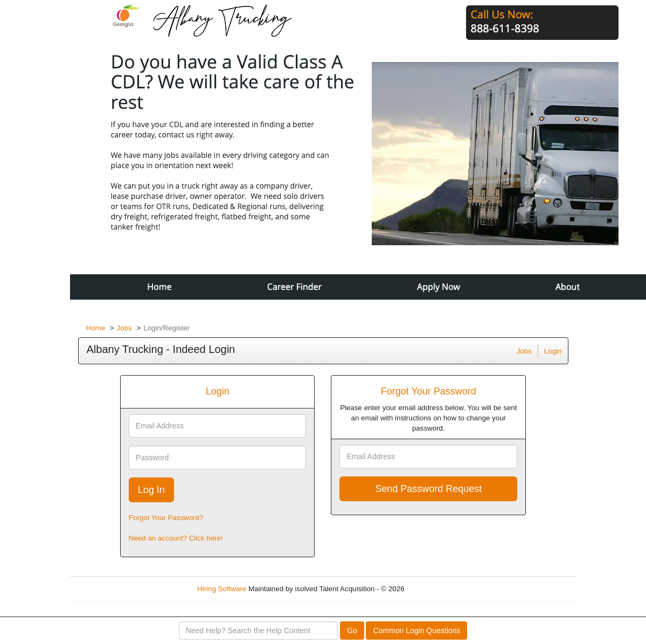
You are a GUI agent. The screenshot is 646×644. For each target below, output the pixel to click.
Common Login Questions (416, 631)
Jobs (124, 328)
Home (96, 328)
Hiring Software (222, 589)
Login (553, 351)
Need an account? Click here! (176, 538)
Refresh (436, 589)
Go (352, 631)
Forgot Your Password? (166, 518)
